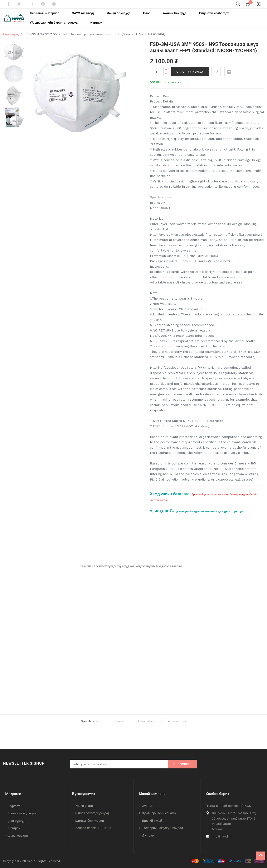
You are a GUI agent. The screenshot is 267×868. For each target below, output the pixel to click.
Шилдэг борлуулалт (90, 821)
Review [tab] (113, 721)
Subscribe (182, 764)
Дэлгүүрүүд (17, 821)
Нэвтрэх (14, 828)
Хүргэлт (14, 806)
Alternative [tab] (152, 721)
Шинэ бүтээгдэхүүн (22, 813)
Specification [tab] (71, 721)
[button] (216, 69)
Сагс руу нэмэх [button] (190, 69)
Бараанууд (11, 32)
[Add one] (166, 67)
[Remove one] (166, 72)
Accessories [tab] (198, 721)
